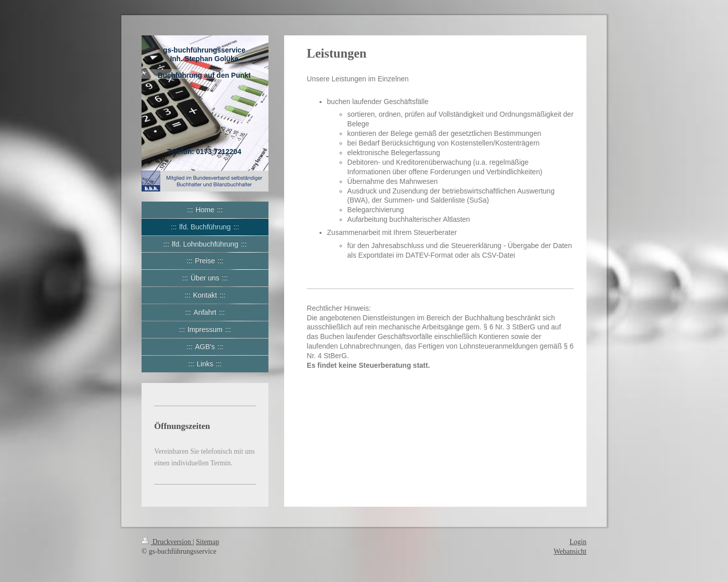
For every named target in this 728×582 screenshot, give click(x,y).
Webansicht (570, 551)
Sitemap (208, 542)
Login (578, 542)
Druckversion (167, 542)
